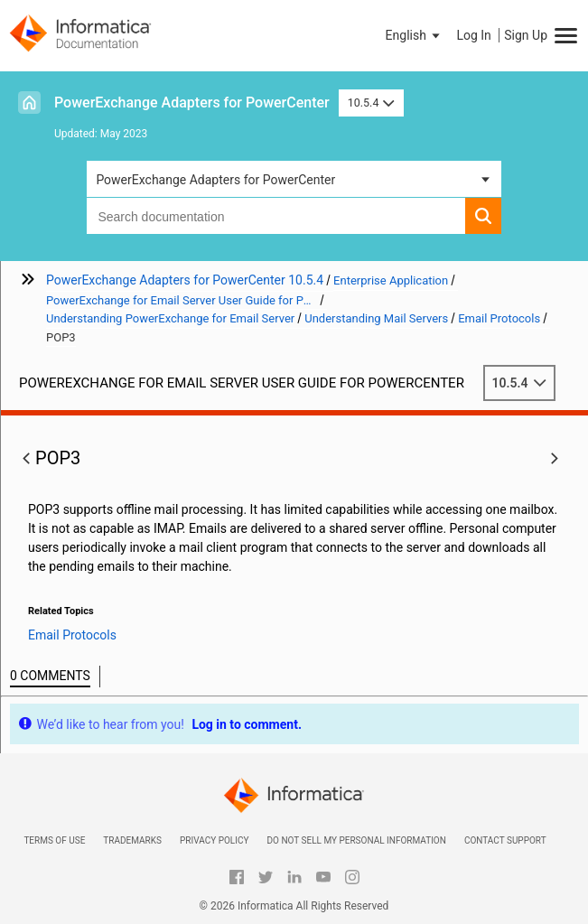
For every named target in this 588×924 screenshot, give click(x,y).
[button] (415, 35)
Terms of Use (54, 840)
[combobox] (275, 216)
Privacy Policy (214, 840)
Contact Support (505, 840)
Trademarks (132, 840)
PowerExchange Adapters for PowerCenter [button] (215, 180)
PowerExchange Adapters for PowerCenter (192, 103)
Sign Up (526, 35)
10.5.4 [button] (371, 103)
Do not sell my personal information (356, 840)
